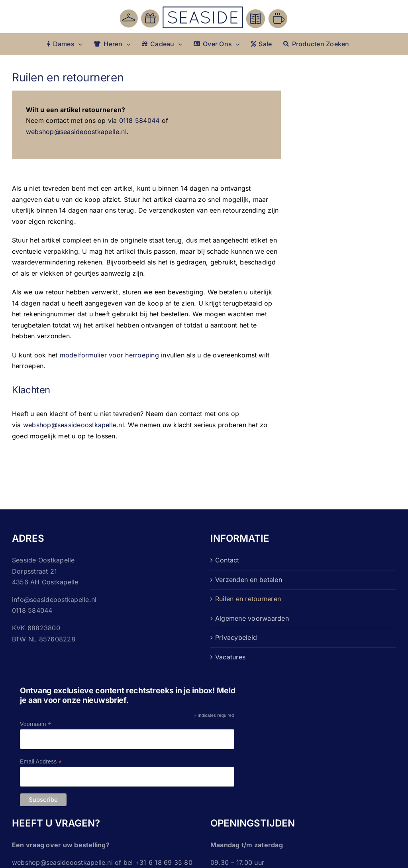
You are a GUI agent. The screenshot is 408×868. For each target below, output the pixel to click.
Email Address (41, 762)
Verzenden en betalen (249, 580)
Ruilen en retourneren (248, 599)
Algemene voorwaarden (252, 618)
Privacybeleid (236, 637)
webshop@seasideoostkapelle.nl (76, 132)
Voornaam (35, 724)
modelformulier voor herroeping (109, 355)
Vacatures (230, 657)
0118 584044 (139, 120)
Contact (227, 560)
